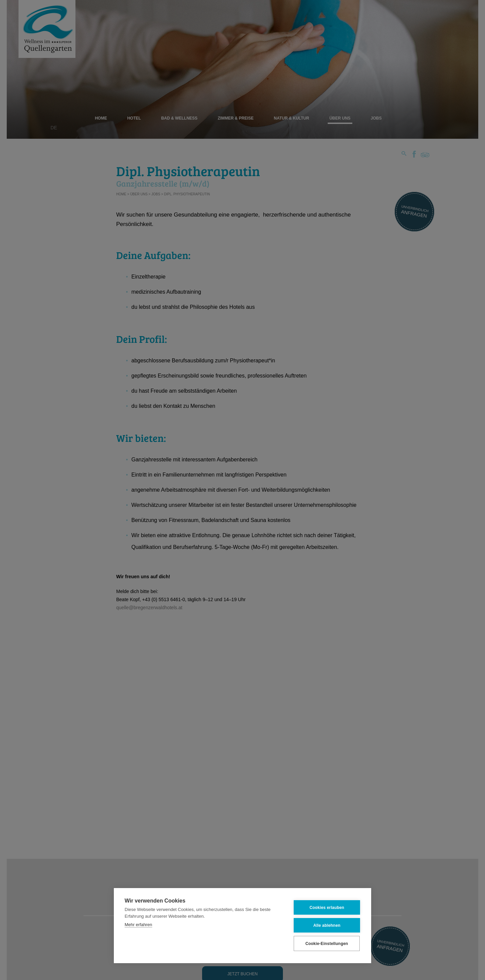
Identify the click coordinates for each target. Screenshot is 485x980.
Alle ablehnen (327, 925)
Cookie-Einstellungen (327, 943)
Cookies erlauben (327, 907)
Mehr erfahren (138, 924)
